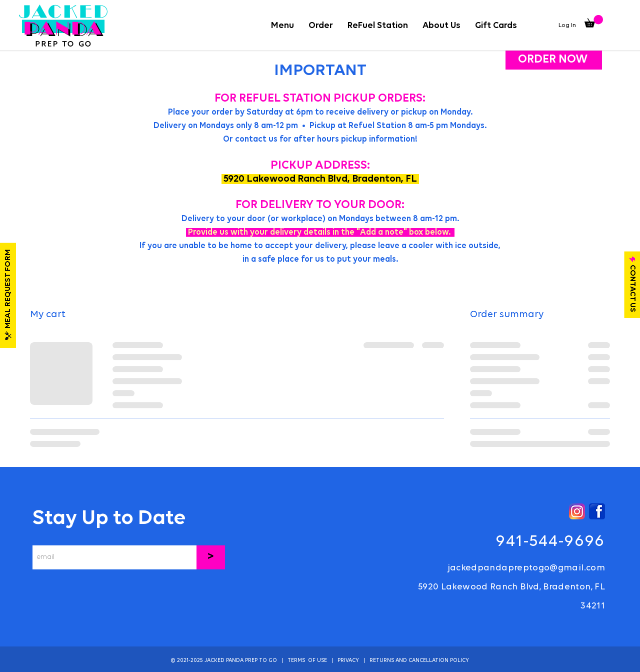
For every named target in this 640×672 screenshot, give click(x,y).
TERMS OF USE (307, 661)
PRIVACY (348, 661)
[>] (211, 557)
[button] (320, 26)
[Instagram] (577, 511)
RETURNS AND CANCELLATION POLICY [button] (419, 661)
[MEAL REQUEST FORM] (8, 295)
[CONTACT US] (632, 284)
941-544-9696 (550, 542)
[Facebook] (597, 511)
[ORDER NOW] (554, 60)
